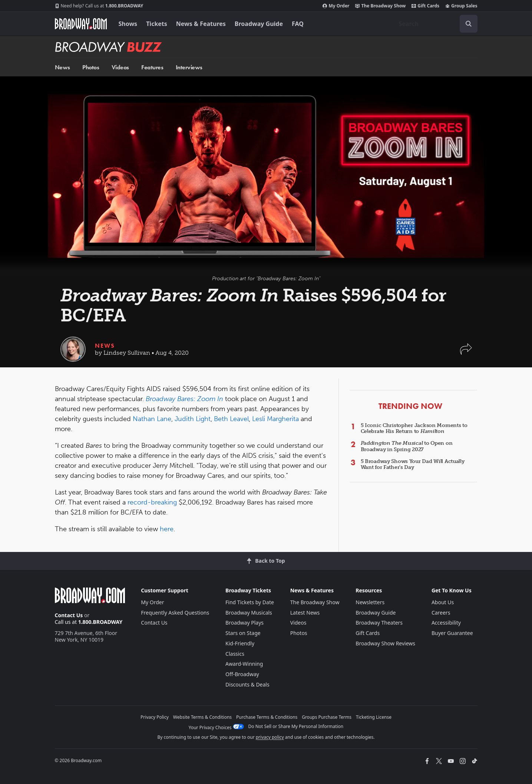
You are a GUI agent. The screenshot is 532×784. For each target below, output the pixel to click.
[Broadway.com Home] (81, 24)
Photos (91, 67)
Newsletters (370, 602)
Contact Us (69, 615)
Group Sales (461, 6)
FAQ (298, 24)
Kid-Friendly (240, 643)
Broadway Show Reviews (385, 643)
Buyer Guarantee (452, 633)
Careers (441, 613)
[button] (466, 353)
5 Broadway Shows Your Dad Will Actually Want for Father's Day (413, 464)
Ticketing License (374, 717)
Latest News (305, 613)
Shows (128, 24)
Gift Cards (425, 6)
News (62, 67)
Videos (120, 67)
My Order (336, 6)
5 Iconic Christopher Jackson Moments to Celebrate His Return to (414, 429)
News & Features (201, 24)
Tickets (157, 24)
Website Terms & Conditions (202, 717)
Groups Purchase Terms (327, 717)
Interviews (189, 67)
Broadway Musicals (249, 613)
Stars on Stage (243, 633)
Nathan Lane (152, 419)
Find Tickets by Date (250, 602)
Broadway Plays (244, 623)
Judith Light (193, 419)
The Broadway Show (380, 6)
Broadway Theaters (379, 623)
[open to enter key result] (469, 24)
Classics (235, 654)
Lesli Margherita (275, 419)
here (167, 529)
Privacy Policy (155, 717)
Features (152, 67)
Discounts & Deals (247, 684)
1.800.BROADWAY (99, 6)
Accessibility (446, 623)
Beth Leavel (231, 419)
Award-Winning (244, 664)
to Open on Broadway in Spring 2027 (407, 446)
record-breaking (152, 502)
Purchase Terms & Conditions (267, 717)
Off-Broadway (242, 674)
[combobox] (435, 24)
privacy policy (270, 737)
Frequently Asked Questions (175, 613)
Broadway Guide (259, 24)
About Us (443, 602)
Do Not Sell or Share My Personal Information (296, 726)
